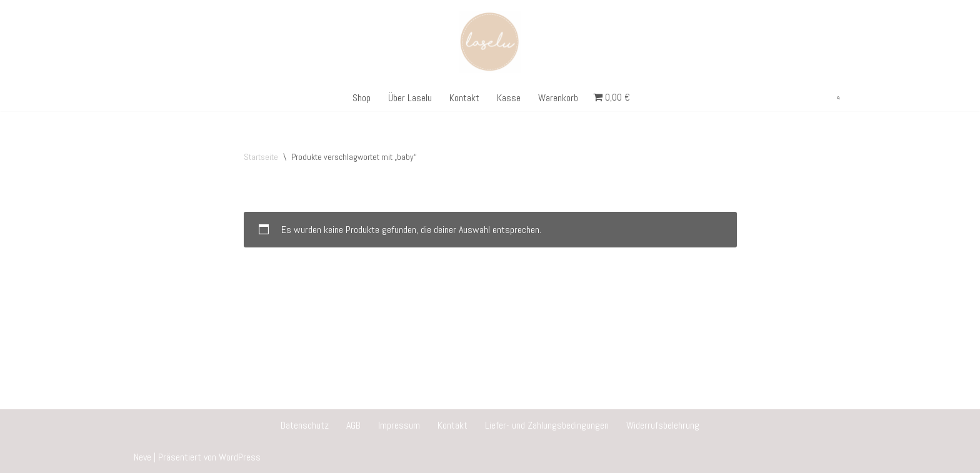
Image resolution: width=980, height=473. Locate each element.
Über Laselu (410, 98)
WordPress (240, 457)
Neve (142, 457)
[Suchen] (838, 98)
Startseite (261, 157)
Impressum (399, 425)
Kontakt (464, 98)
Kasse (509, 98)
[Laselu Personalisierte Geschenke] (490, 42)
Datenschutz (305, 425)
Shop (362, 98)
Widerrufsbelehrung (663, 425)
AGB (353, 425)
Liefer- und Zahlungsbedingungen (547, 425)
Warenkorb (558, 98)
